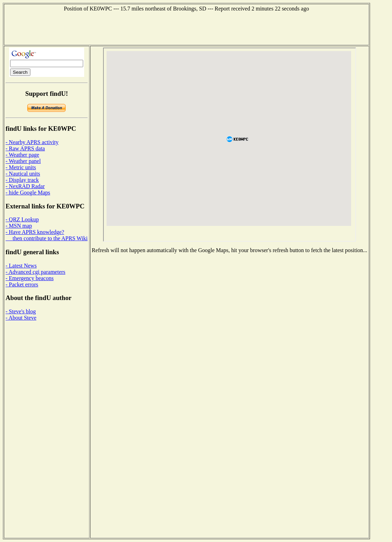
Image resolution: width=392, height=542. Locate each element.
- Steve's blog (21, 311)
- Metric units (21, 167)
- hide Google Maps (28, 192)
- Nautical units (23, 174)
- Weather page (22, 155)
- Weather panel (23, 161)
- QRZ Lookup (22, 219)
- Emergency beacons (30, 278)
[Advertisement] (187, 28)
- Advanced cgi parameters (35, 272)
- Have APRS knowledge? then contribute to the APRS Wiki (47, 235)
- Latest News (21, 266)
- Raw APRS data (25, 148)
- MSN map (19, 226)
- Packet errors (22, 284)
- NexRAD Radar (25, 186)
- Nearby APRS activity (32, 142)
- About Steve (21, 318)
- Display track (22, 180)
